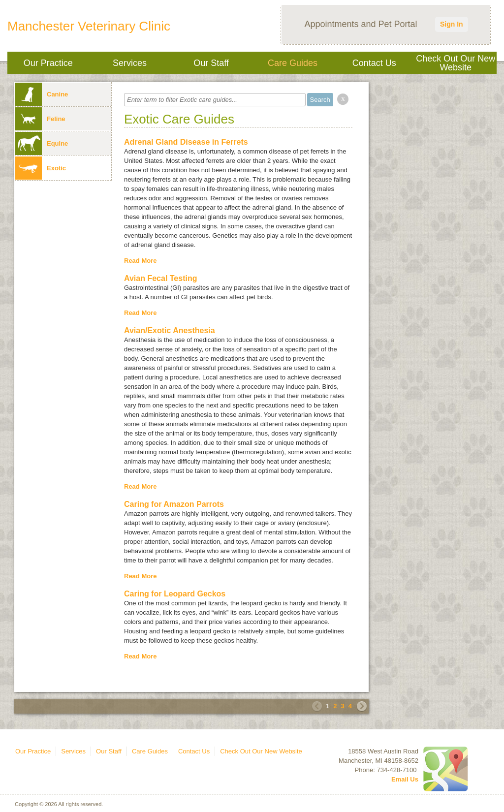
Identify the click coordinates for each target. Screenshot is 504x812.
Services (130, 63)
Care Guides (293, 63)
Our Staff (211, 63)
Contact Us (374, 63)
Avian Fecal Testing (160, 278)
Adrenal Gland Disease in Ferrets (186, 142)
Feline (40, 119)
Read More (140, 261)
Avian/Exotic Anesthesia (170, 330)
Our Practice (48, 63)
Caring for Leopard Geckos (175, 594)
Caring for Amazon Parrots (174, 504)
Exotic (41, 168)
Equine (42, 143)
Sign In (452, 24)
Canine (42, 94)
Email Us (405, 779)
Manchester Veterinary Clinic (89, 26)
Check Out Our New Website (456, 63)
